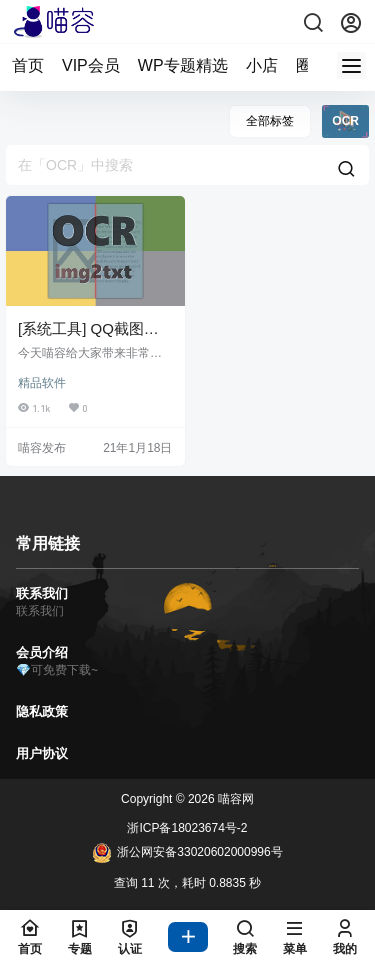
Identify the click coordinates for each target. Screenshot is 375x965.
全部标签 (270, 121)
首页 (28, 65)
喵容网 (234, 799)
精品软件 (42, 383)
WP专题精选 (183, 65)
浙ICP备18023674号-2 (187, 828)
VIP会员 (91, 65)
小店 (262, 65)
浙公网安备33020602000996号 (187, 853)
